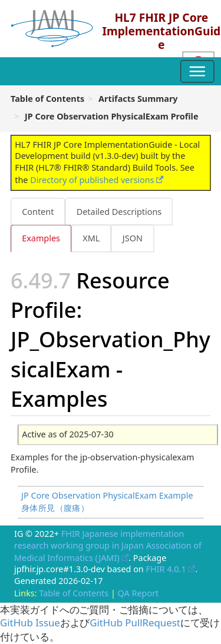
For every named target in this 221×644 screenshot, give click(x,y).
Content (38, 211)
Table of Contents (74, 593)
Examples (41, 238)
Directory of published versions (92, 180)
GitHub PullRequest (135, 623)
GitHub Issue (30, 623)
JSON (133, 238)
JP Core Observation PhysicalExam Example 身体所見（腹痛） (107, 502)
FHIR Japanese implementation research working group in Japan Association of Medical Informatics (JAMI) (108, 545)
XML (91, 238)
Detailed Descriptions (119, 211)
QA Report (138, 593)
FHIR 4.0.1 (166, 569)
